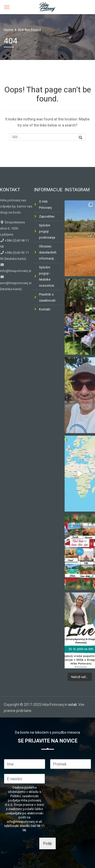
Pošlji (48, 843)
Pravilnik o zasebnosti (47, 297)
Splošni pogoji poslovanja (47, 231)
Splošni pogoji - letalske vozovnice (46, 276)
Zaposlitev (47, 216)
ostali (72, 705)
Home (9, 30)
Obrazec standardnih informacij (48, 252)
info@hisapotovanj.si (16, 271)
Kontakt (45, 309)
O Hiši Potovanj (45, 205)
